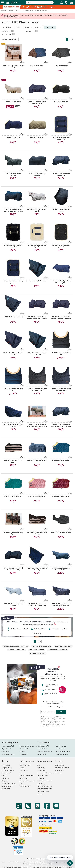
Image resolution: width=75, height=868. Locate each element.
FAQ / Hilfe (41, 778)
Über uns (23, 773)
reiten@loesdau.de (43, 859)
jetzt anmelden (37, 634)
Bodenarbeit (6, 789)
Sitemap (40, 794)
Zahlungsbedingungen (45, 789)
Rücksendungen (43, 776)
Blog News (60, 707)
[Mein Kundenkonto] (62, 4)
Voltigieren (5, 778)
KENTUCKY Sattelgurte (38, 654)
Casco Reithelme (61, 746)
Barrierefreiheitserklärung (46, 773)
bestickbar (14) (7, 34)
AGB (39, 765)
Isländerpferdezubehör (9, 783)
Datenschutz (41, 770)
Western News (49, 707)
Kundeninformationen (44, 781)
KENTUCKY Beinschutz (36, 650)
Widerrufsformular (43, 791)
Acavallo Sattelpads (62, 754)
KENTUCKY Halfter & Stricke (42, 646)
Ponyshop (5, 781)
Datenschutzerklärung (47, 724)
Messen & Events (25, 786)
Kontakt (22, 768)
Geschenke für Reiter (8, 770)
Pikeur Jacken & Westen (45, 752)
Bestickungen (60, 765)
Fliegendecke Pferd (8, 746)
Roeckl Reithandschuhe (63, 752)
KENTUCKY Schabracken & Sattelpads (16, 646)
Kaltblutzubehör (7, 786)
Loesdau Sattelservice (62, 768)
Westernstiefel (24, 749)
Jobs (21, 783)
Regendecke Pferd (8, 749)
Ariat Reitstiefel (60, 749)
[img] (71, 3)
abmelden (56, 726)
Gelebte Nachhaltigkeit (27, 776)
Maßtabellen (59, 770)
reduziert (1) (30, 31)
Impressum (41, 768)
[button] (2, 3)
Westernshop (6, 765)
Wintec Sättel (42, 754)
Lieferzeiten (41, 783)
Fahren (4, 776)
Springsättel (24, 754)
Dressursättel (6, 752)
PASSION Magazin (25, 778)
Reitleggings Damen (8, 754)
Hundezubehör (7, 773)
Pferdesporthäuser (26, 765)
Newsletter (59, 773)
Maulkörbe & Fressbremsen (28, 746)
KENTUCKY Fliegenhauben (16, 650)
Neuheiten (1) (6, 31)
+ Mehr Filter (50, 27)
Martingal (23, 752)
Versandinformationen (45, 786)
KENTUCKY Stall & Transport (58, 650)
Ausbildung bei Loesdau (27, 781)
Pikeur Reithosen (43, 749)
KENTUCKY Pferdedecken (63, 646)
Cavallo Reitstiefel (43, 746)
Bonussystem (24, 770)
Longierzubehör (7, 768)
